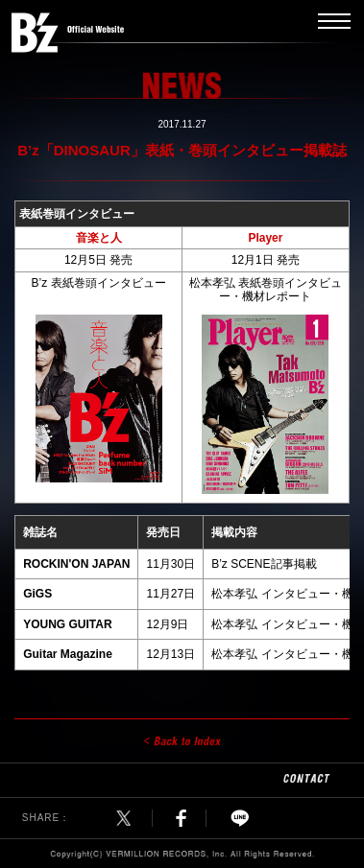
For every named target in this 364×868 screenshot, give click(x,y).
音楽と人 (99, 238)
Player (265, 238)
